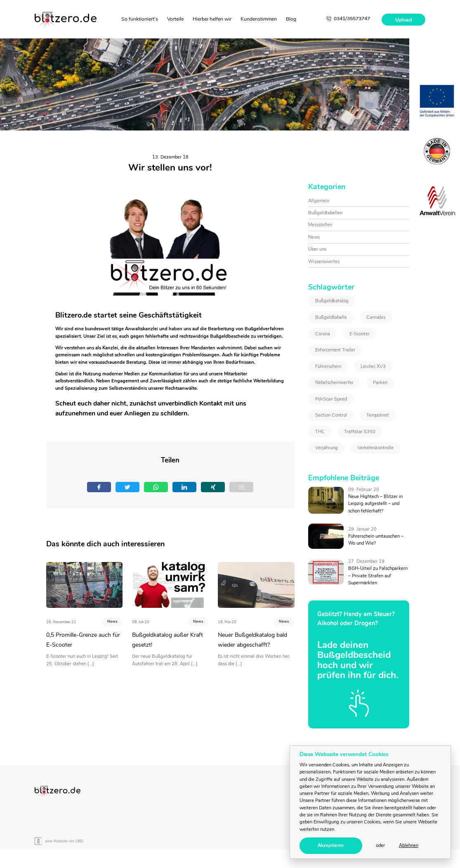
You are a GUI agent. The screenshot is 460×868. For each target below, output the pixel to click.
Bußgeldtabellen (325, 213)
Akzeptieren (331, 845)
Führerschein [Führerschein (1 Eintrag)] (328, 366)
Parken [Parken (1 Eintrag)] (380, 383)
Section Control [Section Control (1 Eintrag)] (331, 415)
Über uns (317, 249)
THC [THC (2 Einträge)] (320, 432)
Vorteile (175, 19)
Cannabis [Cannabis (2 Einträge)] (376, 317)
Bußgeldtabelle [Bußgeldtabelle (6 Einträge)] (331, 317)
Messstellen (320, 225)
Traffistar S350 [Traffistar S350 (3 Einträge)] (360, 432)
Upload (403, 19)
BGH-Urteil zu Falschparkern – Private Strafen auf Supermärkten (378, 576)
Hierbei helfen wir (212, 19)
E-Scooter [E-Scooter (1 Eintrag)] (360, 334)
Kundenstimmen (259, 19)
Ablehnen (409, 845)
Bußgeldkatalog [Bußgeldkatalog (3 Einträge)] (332, 301)
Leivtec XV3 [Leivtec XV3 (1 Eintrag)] (373, 366)
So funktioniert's (140, 19)
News (112, 621)
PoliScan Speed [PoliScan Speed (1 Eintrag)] (331, 399)
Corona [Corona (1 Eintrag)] (323, 334)
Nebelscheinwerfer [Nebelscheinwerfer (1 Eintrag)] (334, 383)
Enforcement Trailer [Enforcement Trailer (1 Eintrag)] (335, 350)
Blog (291, 19)
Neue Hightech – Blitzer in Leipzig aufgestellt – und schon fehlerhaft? (375, 504)
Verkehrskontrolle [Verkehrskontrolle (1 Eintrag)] (375, 448)
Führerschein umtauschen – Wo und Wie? (376, 540)
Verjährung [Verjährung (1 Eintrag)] (327, 448)
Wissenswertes (324, 262)
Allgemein (319, 201)
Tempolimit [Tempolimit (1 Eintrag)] (378, 415)
